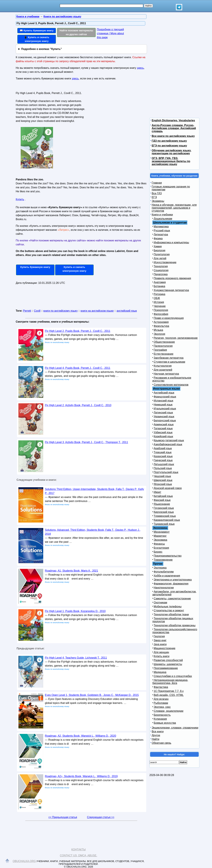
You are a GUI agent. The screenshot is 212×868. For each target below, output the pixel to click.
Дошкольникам (163, 219)
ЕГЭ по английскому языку (169, 146)
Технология (161, 266)
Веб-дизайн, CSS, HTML (169, 695)
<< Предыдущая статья (63, 817)
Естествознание (164, 354)
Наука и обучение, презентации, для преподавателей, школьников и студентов (174, 208)
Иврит (157, 492)
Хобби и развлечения (167, 576)
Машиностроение (165, 648)
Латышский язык (164, 464)
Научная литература (166, 374)
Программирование (166, 668)
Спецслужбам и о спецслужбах (173, 676)
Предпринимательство (168, 556)
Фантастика (161, 687)
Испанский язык (163, 401)
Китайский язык (163, 496)
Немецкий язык (163, 405)
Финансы (159, 544)
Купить (20, 199)
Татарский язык (163, 428)
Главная (157, 183)
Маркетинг (160, 536)
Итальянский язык (165, 409)
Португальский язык (166, 472)
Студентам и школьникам (169, 362)
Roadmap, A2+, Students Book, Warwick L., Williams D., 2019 (81, 776)
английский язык (127, 311)
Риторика (159, 294)
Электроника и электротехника (173, 580)
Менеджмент (162, 532)
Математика (161, 227)
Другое (156, 735)
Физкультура (161, 326)
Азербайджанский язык (168, 444)
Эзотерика (160, 568)
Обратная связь (161, 743)
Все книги (158, 731)
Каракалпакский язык (167, 520)
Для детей (160, 258)
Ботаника (159, 286)
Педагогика (161, 274)
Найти (156, 739)
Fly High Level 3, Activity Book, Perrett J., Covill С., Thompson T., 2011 (86, 442)
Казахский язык (163, 456)
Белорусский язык (165, 420)
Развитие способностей (168, 660)
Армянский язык (164, 424)
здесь (140, 68)
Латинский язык (163, 413)
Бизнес (158, 552)
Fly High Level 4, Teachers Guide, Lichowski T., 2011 (76, 658)
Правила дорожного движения (172, 278)
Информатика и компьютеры (171, 242)
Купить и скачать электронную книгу (74, 269)
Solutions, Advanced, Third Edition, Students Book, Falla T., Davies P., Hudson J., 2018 (93, 532)
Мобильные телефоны (168, 606)
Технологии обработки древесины (175, 625)
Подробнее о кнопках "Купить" (41, 49)
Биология (159, 250)
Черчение (160, 306)
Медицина (160, 672)
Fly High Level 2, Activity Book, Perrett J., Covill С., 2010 (78, 405)
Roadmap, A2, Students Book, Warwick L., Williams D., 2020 (80, 736)
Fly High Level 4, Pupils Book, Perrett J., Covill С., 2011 (78, 368)
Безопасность (162, 715)
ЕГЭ (154, 197)
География (160, 350)
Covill (37, 311)
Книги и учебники (162, 215)
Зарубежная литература (169, 358)
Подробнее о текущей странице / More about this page (110, 33)
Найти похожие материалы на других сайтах (76, 32)
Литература (161, 234)
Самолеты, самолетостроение (172, 599)
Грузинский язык (164, 508)
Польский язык (163, 468)
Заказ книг (160, 640)
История (159, 302)
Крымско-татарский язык (169, 440)
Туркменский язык (165, 516)
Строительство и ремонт (169, 610)
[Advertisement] (115, 111)
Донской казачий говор (168, 488)
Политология (162, 254)
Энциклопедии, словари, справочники (175, 728)
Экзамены (158, 201)
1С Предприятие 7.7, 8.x (169, 691)
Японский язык (163, 484)
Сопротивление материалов (171, 385)
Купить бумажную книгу (35, 267)
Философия (161, 314)
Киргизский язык (164, 512)
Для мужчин (161, 699)
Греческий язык (163, 460)
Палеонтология (163, 346)
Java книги (160, 644)
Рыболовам (161, 703)
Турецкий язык (163, 452)
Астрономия (161, 322)
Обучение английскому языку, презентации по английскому (172, 152)
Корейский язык (163, 436)
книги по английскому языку (61, 311)
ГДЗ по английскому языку (169, 141)
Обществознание (164, 342)
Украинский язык (164, 417)
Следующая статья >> (101, 817)
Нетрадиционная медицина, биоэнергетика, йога (170, 682)
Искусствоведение (165, 262)
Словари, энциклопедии (169, 711)
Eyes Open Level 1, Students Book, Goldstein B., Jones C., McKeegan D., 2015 (92, 695)
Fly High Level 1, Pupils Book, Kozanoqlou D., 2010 (75, 611)
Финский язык (162, 500)
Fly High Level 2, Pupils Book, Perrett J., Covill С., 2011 (78, 331)
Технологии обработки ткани (171, 614)
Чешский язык (162, 476)
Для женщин (161, 652)
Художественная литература (171, 290)
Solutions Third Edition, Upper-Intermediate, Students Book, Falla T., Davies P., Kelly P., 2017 (94, 491)
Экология (159, 334)
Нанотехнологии (164, 588)
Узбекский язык (163, 432)
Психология (161, 310)
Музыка (158, 330)
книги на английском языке (97, 311)
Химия (158, 246)
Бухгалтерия (161, 548)
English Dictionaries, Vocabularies (173, 120)
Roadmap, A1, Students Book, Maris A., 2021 (71, 571)
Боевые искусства (165, 723)
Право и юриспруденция (169, 318)
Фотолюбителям (164, 572)
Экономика (160, 540)
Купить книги (162, 656)
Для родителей (163, 370)
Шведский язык (163, 480)
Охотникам (160, 603)
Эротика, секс (162, 707)
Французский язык (165, 397)
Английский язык (164, 393)
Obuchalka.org (24, 861)
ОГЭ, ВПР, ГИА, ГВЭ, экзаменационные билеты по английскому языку (171, 161)
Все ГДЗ (157, 193)
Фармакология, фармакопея (171, 584)
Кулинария (160, 719)
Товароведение (163, 560)
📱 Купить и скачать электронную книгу (37, 39)
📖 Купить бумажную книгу (37, 30)
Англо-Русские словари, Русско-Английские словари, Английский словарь (174, 128)
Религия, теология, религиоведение (176, 338)
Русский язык (162, 231)
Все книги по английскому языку (173, 136)
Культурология (163, 366)
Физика (158, 238)
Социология (161, 270)
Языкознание (162, 504)
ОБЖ (157, 298)
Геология (159, 636)
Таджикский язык (164, 524)
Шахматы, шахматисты (168, 664)
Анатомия (160, 282)
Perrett (27, 311)
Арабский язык (163, 448)
